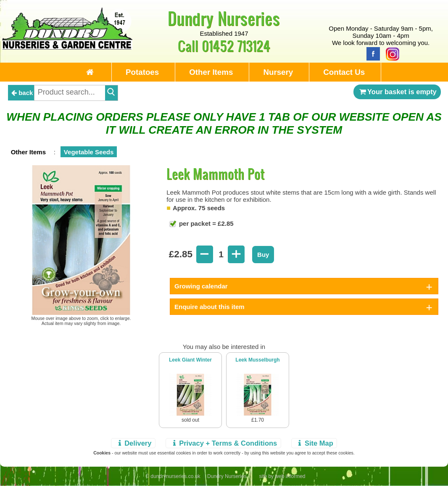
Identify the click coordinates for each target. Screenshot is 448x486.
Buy (263, 255)
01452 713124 (236, 46)
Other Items (211, 72)
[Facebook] (371, 53)
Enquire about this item (210, 307)
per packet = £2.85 (206, 223)
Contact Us (344, 72)
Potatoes (142, 72)
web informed (290, 476)
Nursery (278, 72)
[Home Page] (67, 47)
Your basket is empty (397, 92)
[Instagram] (390, 53)
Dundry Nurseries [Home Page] (224, 18)
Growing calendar (201, 286)
